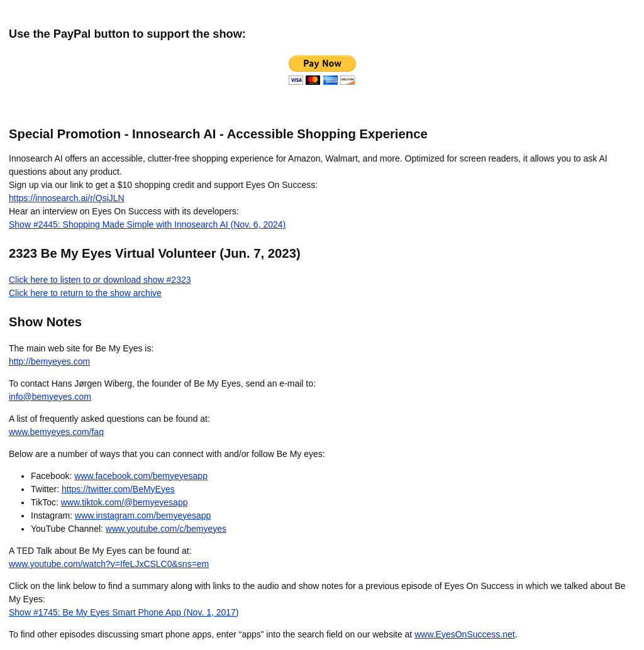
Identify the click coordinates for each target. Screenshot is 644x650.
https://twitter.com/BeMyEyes (118, 489)
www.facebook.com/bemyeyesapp (141, 476)
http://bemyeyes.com (49, 361)
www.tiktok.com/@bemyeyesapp (125, 502)
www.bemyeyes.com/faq (56, 432)
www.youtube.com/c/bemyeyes (166, 529)
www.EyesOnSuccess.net (465, 634)
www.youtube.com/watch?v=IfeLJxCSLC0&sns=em (109, 564)
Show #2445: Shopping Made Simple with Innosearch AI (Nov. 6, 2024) (147, 224)
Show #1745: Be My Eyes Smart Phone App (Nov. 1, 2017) (124, 612)
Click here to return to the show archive (85, 293)
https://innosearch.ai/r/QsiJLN (67, 198)
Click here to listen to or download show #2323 (100, 280)
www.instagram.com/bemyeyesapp (143, 515)
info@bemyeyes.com (50, 397)
